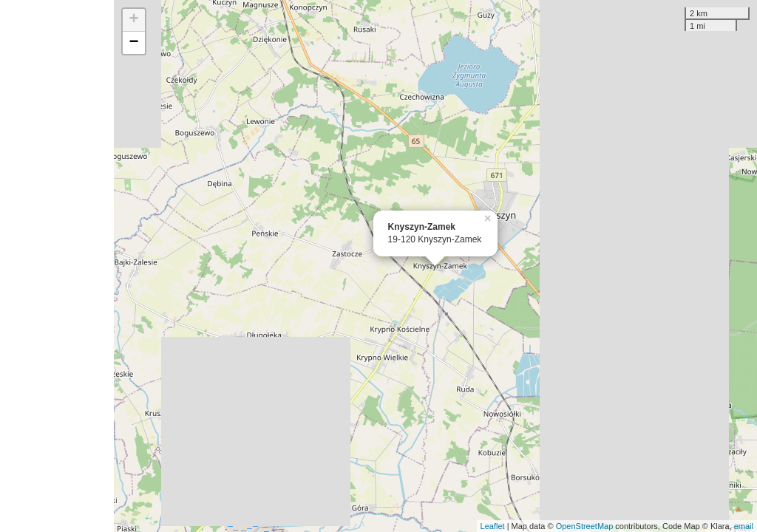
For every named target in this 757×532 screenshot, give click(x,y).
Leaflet (493, 526)
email (744, 526)
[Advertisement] (57, 266)
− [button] (134, 43)
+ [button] (134, 20)
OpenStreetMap (585, 526)
